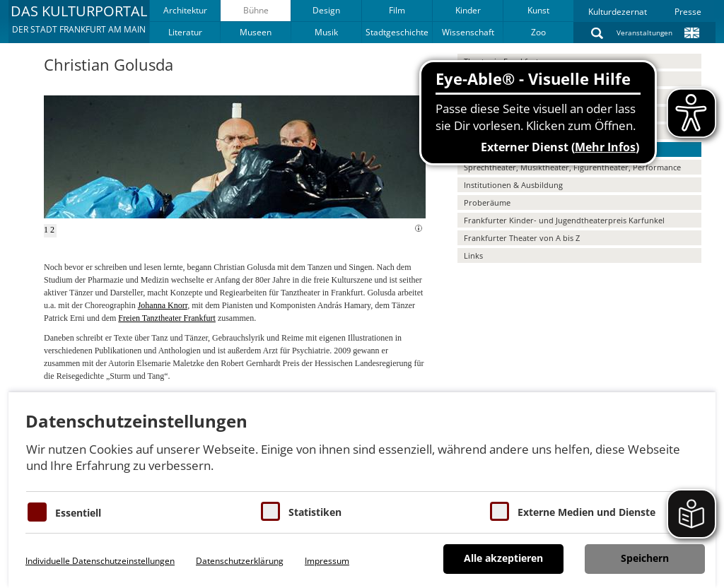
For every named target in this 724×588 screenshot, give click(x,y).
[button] (79, 21)
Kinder (468, 10)
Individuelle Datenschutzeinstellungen (100, 561)
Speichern (645, 558)
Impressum (327, 561)
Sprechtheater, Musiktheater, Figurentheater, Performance (572, 167)
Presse (688, 12)
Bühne (256, 10)
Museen (256, 32)
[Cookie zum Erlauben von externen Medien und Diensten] (500, 511)
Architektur (185, 10)
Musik (326, 32)
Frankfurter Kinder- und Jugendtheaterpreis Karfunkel (564, 220)
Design (326, 10)
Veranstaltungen (644, 33)
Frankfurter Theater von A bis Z (522, 238)
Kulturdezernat (618, 12)
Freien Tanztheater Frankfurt (167, 318)
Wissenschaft (468, 32)
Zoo (538, 32)
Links (473, 255)
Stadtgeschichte (397, 32)
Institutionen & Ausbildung (513, 185)
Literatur (185, 32)
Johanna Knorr (163, 305)
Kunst (538, 10)
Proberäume (487, 202)
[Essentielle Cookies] (37, 512)
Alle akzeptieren (503, 558)
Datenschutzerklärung (240, 561)
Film (397, 10)
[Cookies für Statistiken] (270, 511)
